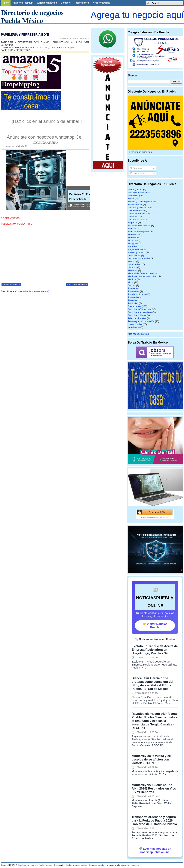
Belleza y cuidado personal (141, 202)
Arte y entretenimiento (139, 193)
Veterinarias (134, 327)
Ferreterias (133, 235)
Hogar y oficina (135, 249)
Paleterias (133, 288)
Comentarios (138, 174)
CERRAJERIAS (136, 211)
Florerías (132, 241)
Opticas (132, 285)
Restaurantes (135, 306)
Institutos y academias (139, 258)
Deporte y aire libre (137, 220)
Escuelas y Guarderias (139, 226)
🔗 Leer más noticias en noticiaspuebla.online (155, 850)
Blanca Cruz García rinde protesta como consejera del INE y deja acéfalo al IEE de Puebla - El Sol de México (152, 683)
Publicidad (133, 303)
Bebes (131, 199)
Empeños (133, 223)
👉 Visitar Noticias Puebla (155, 626)
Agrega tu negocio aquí (137, 15)
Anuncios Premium (23, 3)
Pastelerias (133, 297)
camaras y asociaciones (140, 208)
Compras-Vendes (97, 865)
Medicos (132, 279)
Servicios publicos (137, 315)
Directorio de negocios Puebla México (35, 865)
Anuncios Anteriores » (77, 285)
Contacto (66, 3)
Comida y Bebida (136, 214)
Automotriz (133, 196)
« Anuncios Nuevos (11, 285)
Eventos (132, 229)
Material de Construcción (140, 273)
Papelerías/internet (137, 294)
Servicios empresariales (140, 312)
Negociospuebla (101, 3)
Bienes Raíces (135, 205)
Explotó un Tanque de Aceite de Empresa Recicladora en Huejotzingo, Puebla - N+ (155, 650)
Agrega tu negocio (47, 3)
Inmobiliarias (134, 255)
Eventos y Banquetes (138, 232)
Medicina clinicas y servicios (142, 276)
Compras (132, 217)
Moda (131, 282)
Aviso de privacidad (131, 865)
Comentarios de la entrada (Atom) (32, 291)
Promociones (82, 3)
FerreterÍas (133, 238)
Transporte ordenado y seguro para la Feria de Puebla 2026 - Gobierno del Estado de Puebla (154, 820)
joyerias (132, 261)
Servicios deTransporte (139, 309)
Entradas (136, 168)
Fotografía (133, 244)
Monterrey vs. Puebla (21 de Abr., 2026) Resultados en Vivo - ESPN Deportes (155, 788)
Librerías (132, 267)
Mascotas (133, 270)
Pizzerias (132, 300)
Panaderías (134, 291)
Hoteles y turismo (137, 252)
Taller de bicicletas (137, 318)
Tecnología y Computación (141, 321)
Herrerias (132, 247)
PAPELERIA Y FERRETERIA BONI (25, 35)
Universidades (135, 324)
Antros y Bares (135, 190)
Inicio (6, 3)
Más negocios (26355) (139, 334)
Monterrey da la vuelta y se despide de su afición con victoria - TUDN (151, 759)
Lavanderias (134, 264)
